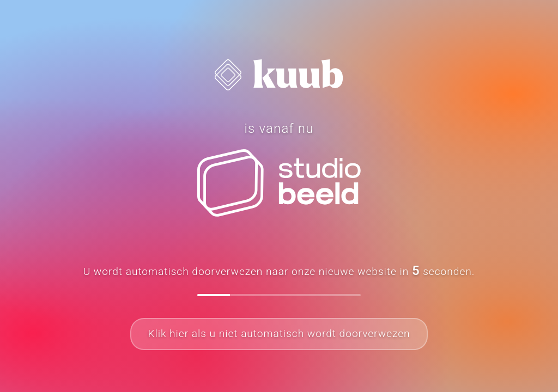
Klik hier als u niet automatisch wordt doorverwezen (279, 333)
